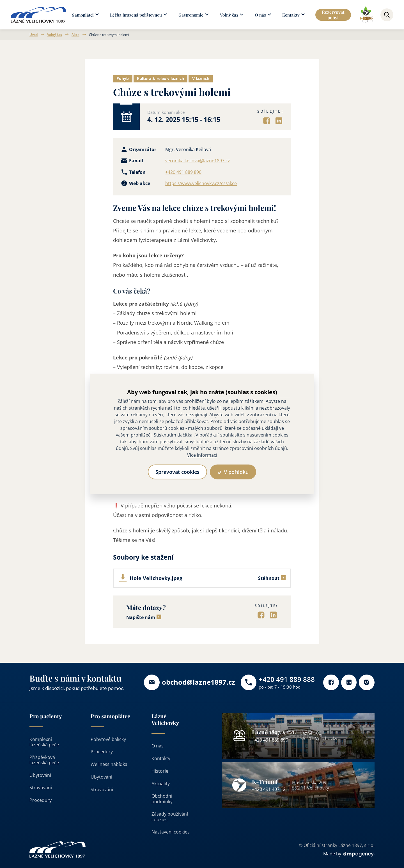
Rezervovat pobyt (333, 15)
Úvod (34, 35)
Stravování (41, 788)
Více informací (202, 455)
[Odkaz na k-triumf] (366, 15)
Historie (160, 771)
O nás (158, 746)
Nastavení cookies (171, 832)
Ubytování (40, 775)
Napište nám (141, 617)
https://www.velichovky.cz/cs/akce (201, 183)
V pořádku (233, 472)
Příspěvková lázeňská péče (44, 760)
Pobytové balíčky (108, 739)
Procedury (41, 800)
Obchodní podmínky (162, 799)
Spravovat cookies (177, 472)
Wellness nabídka (109, 764)
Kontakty (161, 758)
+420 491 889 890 (183, 172)
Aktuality (161, 784)
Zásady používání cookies (170, 817)
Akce (75, 35)
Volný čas (55, 35)
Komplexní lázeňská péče (44, 742)
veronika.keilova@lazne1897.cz (198, 161)
